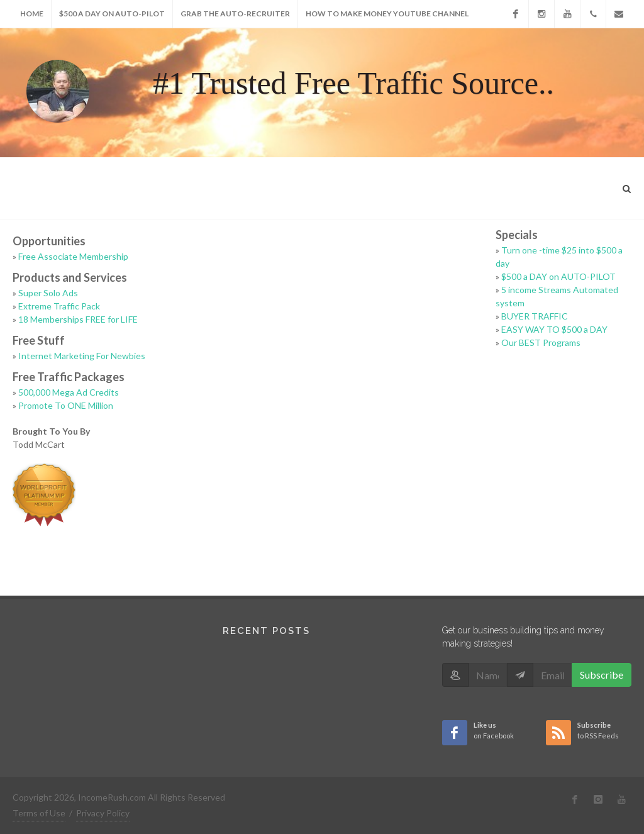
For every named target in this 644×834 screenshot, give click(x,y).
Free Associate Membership (73, 256)
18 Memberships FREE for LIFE (78, 319)
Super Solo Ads (48, 293)
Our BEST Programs (541, 342)
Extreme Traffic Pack (59, 306)
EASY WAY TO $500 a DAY (554, 329)
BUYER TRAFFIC (535, 316)
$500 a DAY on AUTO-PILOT (112, 14)
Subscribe (602, 675)
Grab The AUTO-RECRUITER (235, 14)
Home (32, 14)
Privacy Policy (103, 813)
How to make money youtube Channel (387, 14)
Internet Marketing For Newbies (82, 356)
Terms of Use (39, 813)
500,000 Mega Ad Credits (69, 392)
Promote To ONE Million (66, 405)
